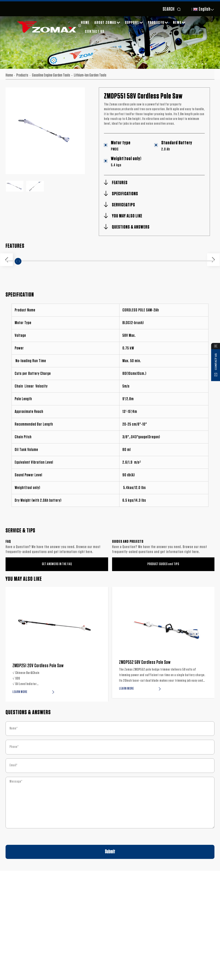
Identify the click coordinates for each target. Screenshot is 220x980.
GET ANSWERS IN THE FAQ (57, 564)
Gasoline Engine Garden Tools (51, 75)
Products (158, 23)
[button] (7, 260)
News (179, 23)
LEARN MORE (20, 692)
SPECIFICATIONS (125, 194)
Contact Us (95, 32)
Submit (110, 852)
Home (85, 23)
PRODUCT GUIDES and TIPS (163, 564)
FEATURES (120, 183)
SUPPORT (134, 23)
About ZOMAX (107, 23)
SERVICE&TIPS (123, 205)
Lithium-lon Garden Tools (90, 75)
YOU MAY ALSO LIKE (127, 216)
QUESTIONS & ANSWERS (131, 227)
